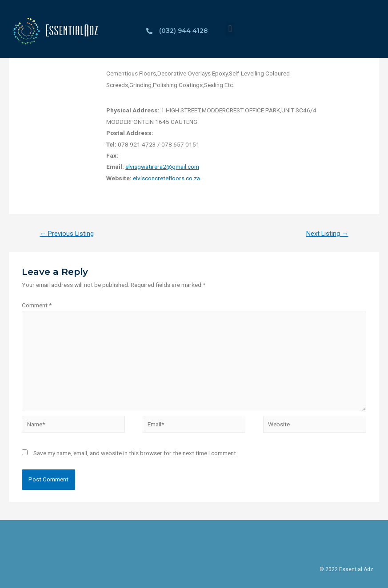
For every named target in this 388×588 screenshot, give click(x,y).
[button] (230, 29)
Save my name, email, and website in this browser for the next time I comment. (135, 453)
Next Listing (327, 234)
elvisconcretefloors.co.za (166, 178)
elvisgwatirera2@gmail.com (162, 167)
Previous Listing (67, 234)
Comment (37, 305)
